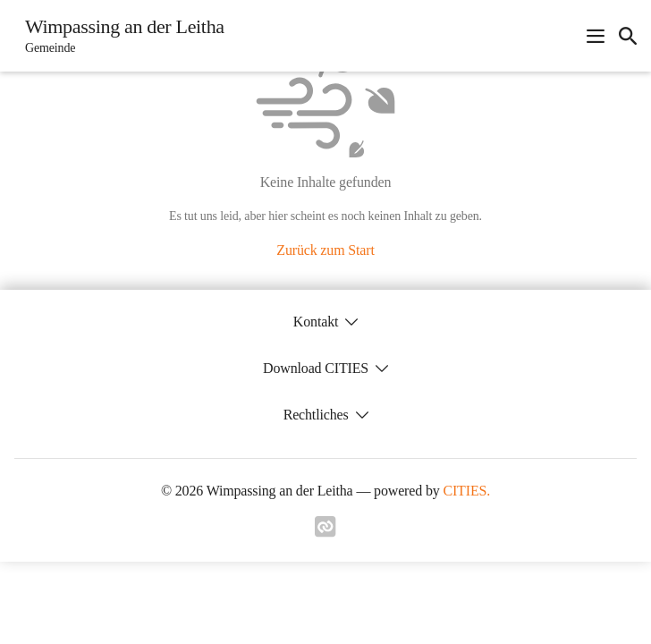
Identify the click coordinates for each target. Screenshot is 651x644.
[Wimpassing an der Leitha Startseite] (119, 36)
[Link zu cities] (325, 532)
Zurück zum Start (325, 250)
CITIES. (466, 491)
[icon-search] (628, 36)
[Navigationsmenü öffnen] (596, 36)
